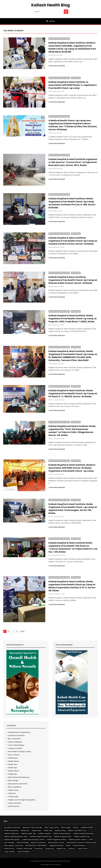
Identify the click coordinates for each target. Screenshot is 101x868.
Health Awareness (11, 830)
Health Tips (12, 768)
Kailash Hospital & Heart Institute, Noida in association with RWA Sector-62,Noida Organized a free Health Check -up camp (72, 468)
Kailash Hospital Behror (62, 833)
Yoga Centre (82, 848)
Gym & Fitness (14, 755)
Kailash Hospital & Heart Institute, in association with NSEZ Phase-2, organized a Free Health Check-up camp (73, 85)
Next (23, 631)
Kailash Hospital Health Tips (41, 836)
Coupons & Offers (15, 748)
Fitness (76, 827)
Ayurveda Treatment (16, 735)
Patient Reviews (79, 845)
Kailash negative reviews (57, 839)
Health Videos (14, 771)
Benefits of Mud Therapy (33, 827)
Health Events (13, 761)
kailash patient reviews (78, 839)
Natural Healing (23, 842)
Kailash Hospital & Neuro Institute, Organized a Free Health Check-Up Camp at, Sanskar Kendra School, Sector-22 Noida (73, 241)
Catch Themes (55, 865)
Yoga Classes (9, 851)
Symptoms (50, 848)
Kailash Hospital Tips (82, 836)
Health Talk (12, 764)
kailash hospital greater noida (16, 836)
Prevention (39, 848)
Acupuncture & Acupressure (19, 732)
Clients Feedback (15, 742)
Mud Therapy (13, 780)
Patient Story (13, 790)
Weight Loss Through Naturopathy (22, 800)
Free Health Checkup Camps (59, 39)
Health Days (13, 758)
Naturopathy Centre (56, 842)
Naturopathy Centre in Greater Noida (81, 842)
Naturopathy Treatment (18, 784)
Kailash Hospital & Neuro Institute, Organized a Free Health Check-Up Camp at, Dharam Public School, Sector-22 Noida (73, 280)
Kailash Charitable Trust (77, 830)
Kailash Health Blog (50, 5)
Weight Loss (61, 848)
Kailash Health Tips (29, 833)
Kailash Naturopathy (12, 839)
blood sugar (66, 827)
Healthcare (76, 78)
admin (51, 55)
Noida (68, 845)
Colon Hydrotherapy (16, 745)
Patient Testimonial (25, 848)
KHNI (91, 839)
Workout (72, 848)
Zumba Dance (14, 806)
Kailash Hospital (44, 833)
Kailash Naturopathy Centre (33, 839)
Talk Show (12, 793)
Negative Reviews (56, 845)
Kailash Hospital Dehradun (84, 833)
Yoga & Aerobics (15, 803)
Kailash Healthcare (11, 833)
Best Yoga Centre (52, 827)
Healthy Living (60, 830)
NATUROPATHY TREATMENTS (36, 845)
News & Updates (15, 787)
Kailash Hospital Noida (63, 836)
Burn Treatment (14, 739)
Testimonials (13, 797)
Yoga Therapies (23, 851)
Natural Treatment (38, 842)
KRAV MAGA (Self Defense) (19, 777)
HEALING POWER (87, 827)
